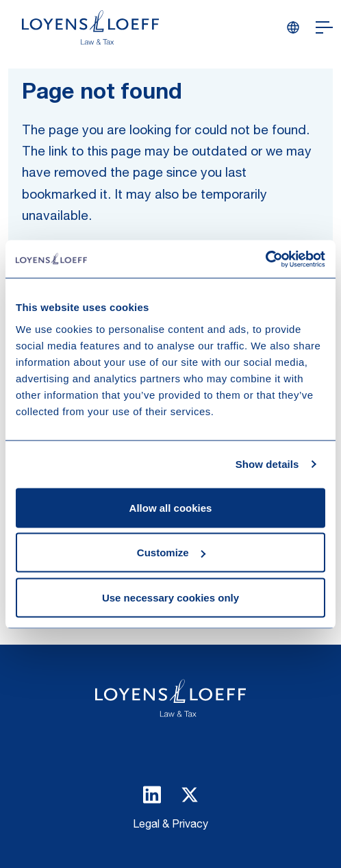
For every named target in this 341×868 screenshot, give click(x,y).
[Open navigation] (324, 27)
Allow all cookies (171, 507)
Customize (171, 553)
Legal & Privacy (170, 826)
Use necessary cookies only (170, 597)
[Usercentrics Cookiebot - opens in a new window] (265, 259)
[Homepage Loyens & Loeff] (90, 27)
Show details (267, 464)
